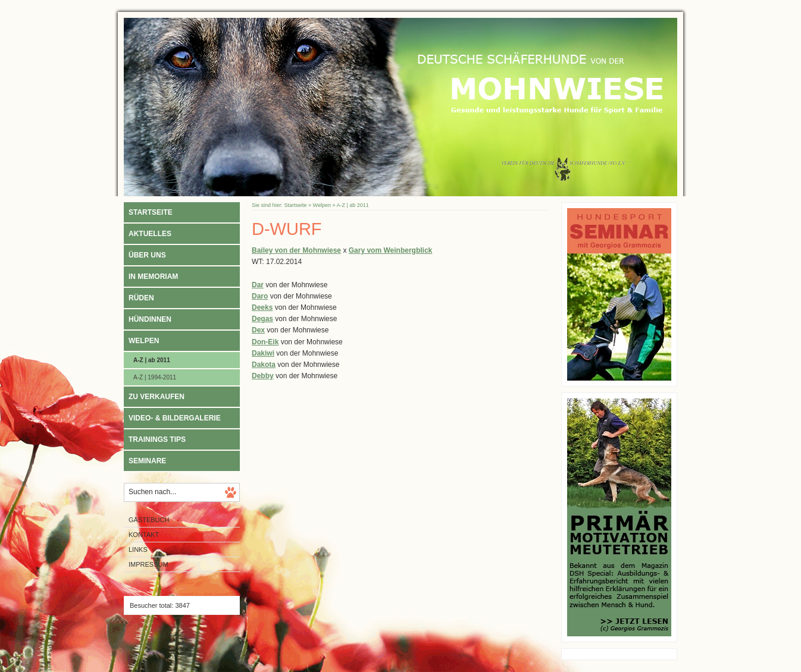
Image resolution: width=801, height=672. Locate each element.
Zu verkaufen (157, 397)
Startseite (151, 212)
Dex (258, 330)
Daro (260, 296)
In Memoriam (153, 277)
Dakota (264, 365)
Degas (262, 319)
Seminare (147, 461)
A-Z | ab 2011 (152, 360)
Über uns (147, 255)
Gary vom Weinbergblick (391, 250)
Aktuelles (150, 234)
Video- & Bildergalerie (175, 418)
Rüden (141, 298)
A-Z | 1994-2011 (155, 377)
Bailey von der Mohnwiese (296, 250)
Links (138, 549)
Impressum (148, 564)
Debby (263, 376)
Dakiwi (263, 353)
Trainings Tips (157, 439)
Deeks (262, 307)
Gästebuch (149, 520)
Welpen (144, 341)
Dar (258, 285)
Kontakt (144, 535)
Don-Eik (265, 342)
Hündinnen (150, 319)
